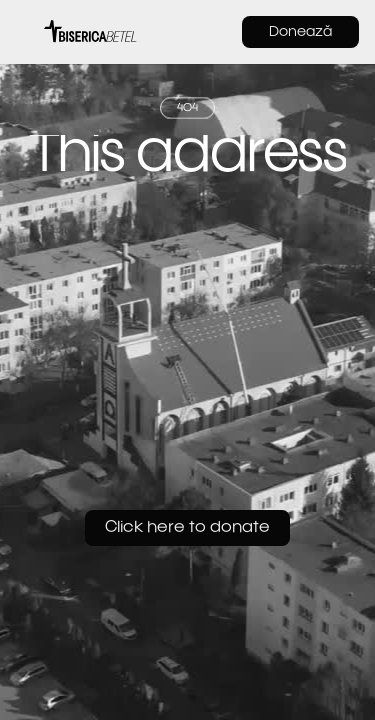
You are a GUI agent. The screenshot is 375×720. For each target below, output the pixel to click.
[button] (26, 32)
